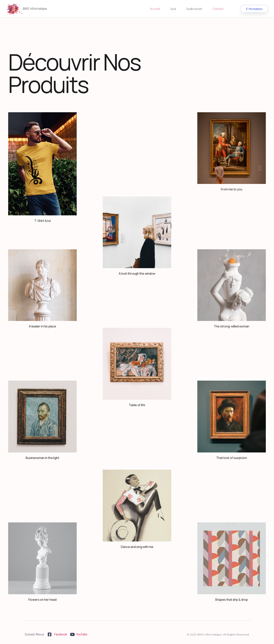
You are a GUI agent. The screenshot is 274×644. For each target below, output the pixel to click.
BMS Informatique (35, 9)
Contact (218, 9)
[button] (254, 9)
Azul (173, 9)
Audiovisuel (194, 9)
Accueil (155, 9)
